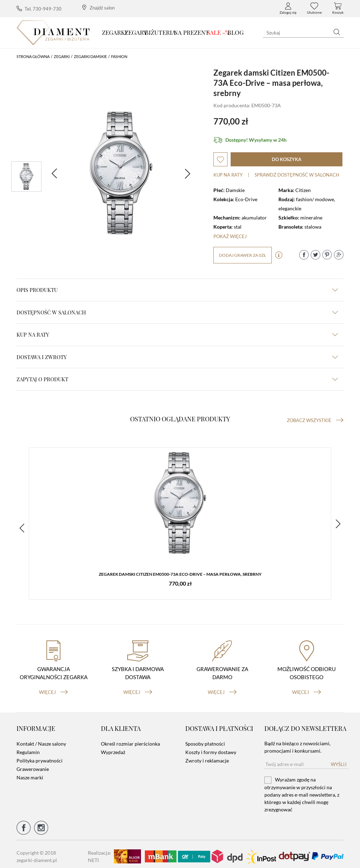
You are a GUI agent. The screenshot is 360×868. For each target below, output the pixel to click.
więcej (53, 688)
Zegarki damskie (90, 56)
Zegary (136, 32)
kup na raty (177, 334)
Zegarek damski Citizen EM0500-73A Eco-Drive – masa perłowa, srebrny (180, 575)
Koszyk (338, 8)
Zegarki (114, 32)
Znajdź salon (98, 8)
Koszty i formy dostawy (211, 748)
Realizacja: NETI (99, 852)
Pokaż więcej (230, 236)
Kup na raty (228, 175)
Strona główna (33, 56)
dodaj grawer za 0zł (243, 255)
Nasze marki (30, 773)
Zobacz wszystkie (315, 420)
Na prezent (191, 32)
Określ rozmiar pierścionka (130, 739)
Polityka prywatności (40, 756)
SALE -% (218, 32)
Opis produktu (177, 290)
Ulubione (314, 8)
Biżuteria (160, 32)
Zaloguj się (288, 8)
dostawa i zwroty (177, 357)
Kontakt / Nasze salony (41, 739)
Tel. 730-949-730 (39, 9)
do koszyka (287, 159)
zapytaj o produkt (177, 379)
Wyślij (339, 760)
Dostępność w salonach (177, 312)
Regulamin (28, 748)
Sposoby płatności (205, 739)
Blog (236, 32)
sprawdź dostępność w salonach (297, 175)
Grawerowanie (33, 764)
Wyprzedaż (113, 748)
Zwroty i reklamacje (207, 756)
